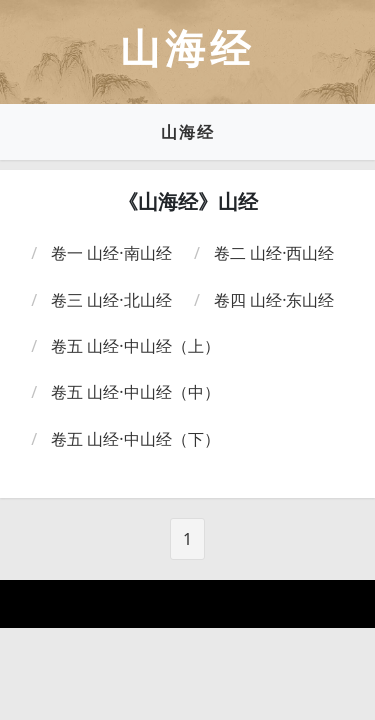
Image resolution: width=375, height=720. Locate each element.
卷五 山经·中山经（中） (135, 392)
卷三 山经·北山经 (111, 300)
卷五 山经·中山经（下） (135, 439)
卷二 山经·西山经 (274, 253)
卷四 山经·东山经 (274, 300)
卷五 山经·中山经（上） (135, 346)
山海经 (188, 132)
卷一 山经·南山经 (111, 253)
